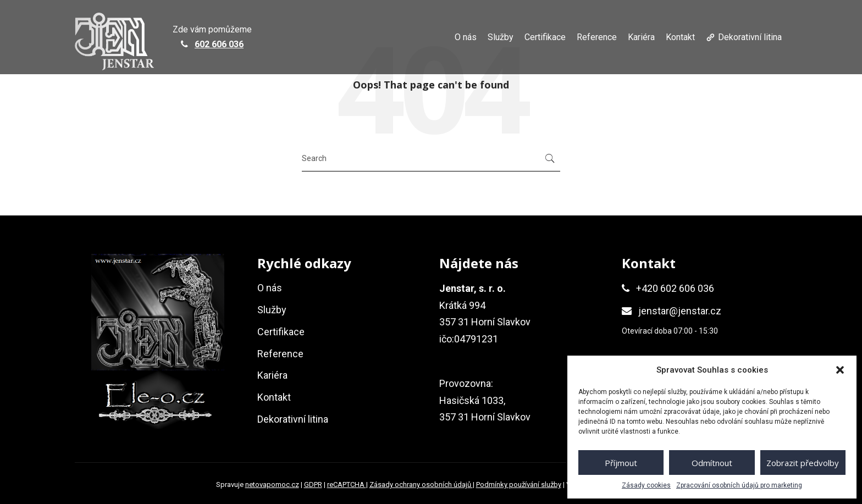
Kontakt (680, 37)
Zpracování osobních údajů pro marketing (739, 485)
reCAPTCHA (347, 484)
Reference (597, 37)
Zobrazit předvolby (803, 463)
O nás (466, 37)
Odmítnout (712, 463)
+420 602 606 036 (675, 288)
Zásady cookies (646, 485)
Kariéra (641, 37)
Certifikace (545, 37)
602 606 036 (219, 44)
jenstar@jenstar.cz (680, 311)
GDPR (313, 484)
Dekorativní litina (750, 37)
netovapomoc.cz (272, 484)
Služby (501, 37)
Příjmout (621, 463)
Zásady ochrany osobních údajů (421, 484)
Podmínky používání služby (519, 484)
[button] (840, 370)
